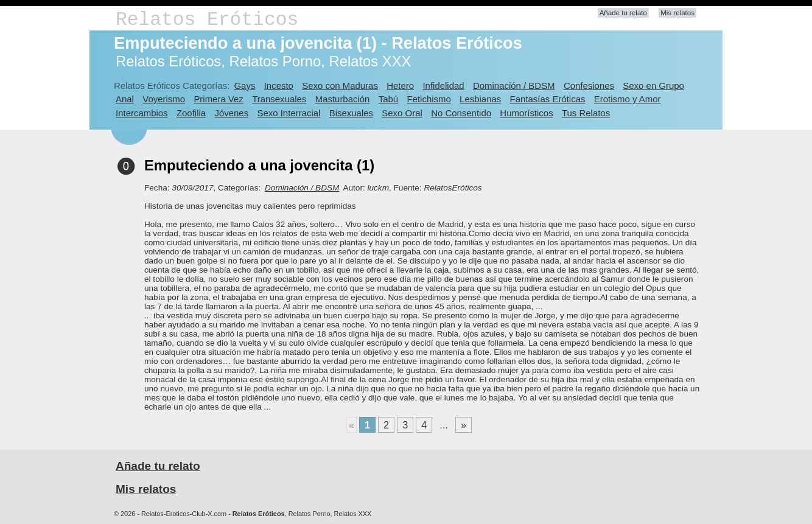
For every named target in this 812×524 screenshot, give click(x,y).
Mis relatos (677, 13)
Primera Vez (218, 99)
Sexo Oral (402, 113)
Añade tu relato (623, 13)
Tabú (388, 99)
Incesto (279, 86)
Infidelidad (443, 86)
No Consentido (461, 113)
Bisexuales (351, 113)
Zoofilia (191, 113)
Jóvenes (231, 113)
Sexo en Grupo (653, 86)
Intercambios (142, 113)
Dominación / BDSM (514, 86)
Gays (244, 86)
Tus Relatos (586, 113)
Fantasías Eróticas (548, 99)
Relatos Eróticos (207, 20)
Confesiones (589, 86)
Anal (125, 99)
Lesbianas (480, 99)
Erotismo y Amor (628, 99)
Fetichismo (429, 99)
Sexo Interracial (289, 113)
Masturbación (343, 99)
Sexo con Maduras (340, 86)
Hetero (400, 86)
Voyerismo (164, 99)
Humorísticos (526, 113)
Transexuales (279, 99)
